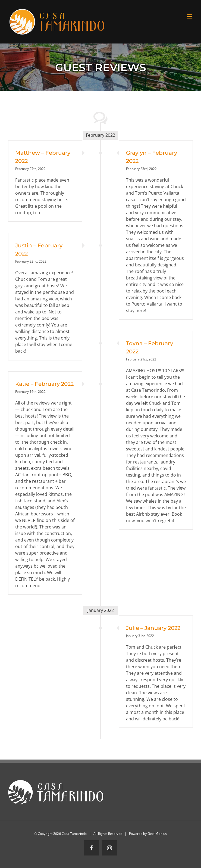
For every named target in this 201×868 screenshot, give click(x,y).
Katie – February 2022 (44, 384)
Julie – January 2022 (153, 628)
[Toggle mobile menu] (190, 16)
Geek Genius (157, 834)
